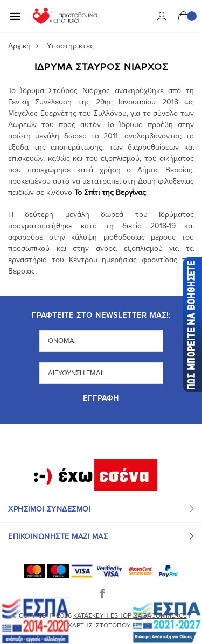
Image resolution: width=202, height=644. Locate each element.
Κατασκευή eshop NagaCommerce (130, 616)
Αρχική (19, 46)
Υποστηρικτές (70, 46)
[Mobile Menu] (15, 16)
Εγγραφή (101, 399)
